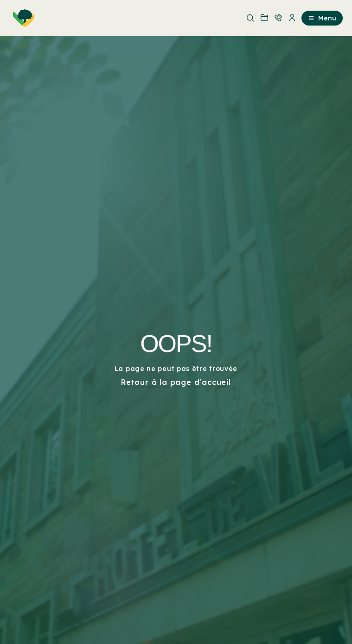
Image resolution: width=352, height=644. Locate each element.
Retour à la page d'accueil (176, 382)
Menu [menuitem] (322, 18)
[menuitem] (22, 18)
